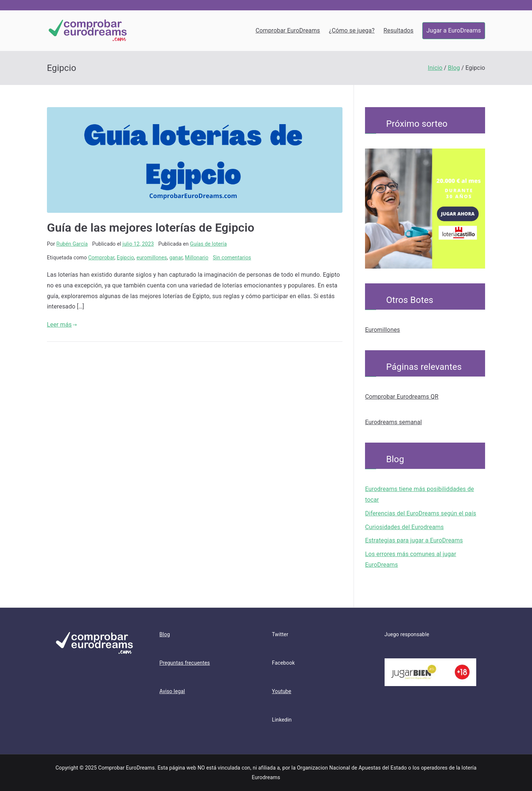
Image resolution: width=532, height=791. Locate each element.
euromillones (152, 258)
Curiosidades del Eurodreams (404, 527)
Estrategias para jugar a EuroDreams (414, 540)
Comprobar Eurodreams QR (402, 397)
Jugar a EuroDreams (454, 30)
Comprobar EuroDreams (288, 30)
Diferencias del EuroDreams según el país (421, 513)
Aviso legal (172, 691)
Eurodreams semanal (393, 422)
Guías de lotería (208, 244)
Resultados (398, 30)
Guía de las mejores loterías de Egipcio (151, 228)
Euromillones (383, 330)
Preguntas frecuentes (185, 663)
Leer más (62, 325)
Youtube (282, 691)
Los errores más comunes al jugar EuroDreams (411, 559)
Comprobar (101, 258)
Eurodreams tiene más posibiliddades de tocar (420, 494)
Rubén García (72, 244)
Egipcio (125, 258)
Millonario (197, 258)
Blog (165, 634)
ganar (176, 258)
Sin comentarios (232, 258)
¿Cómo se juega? (352, 30)
